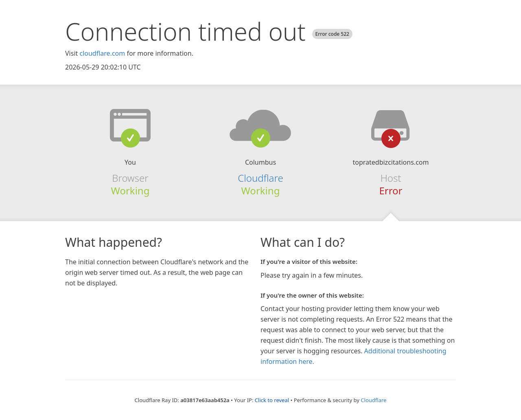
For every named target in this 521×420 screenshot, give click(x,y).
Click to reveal (272, 400)
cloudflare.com (102, 53)
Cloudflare (260, 178)
